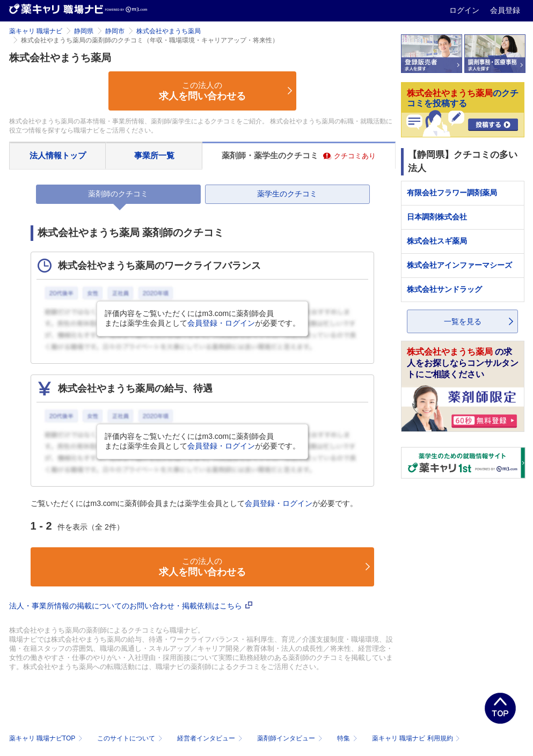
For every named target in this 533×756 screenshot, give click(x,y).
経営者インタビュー (211, 738)
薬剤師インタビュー (291, 738)
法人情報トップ (58, 155)
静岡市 (115, 31)
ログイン (465, 10)
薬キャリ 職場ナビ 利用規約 (416, 738)
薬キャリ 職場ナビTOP (47, 738)
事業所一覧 (154, 155)
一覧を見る (463, 321)
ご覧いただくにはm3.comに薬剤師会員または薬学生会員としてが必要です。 (194, 503)
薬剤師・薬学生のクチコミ (299, 155)
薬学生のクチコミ (287, 194)
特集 (348, 738)
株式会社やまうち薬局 (169, 31)
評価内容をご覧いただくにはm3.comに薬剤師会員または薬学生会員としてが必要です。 (202, 318)
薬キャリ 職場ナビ (36, 31)
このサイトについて (131, 738)
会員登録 (505, 10)
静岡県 (84, 31)
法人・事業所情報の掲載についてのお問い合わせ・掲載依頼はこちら (131, 606)
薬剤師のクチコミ (118, 194)
